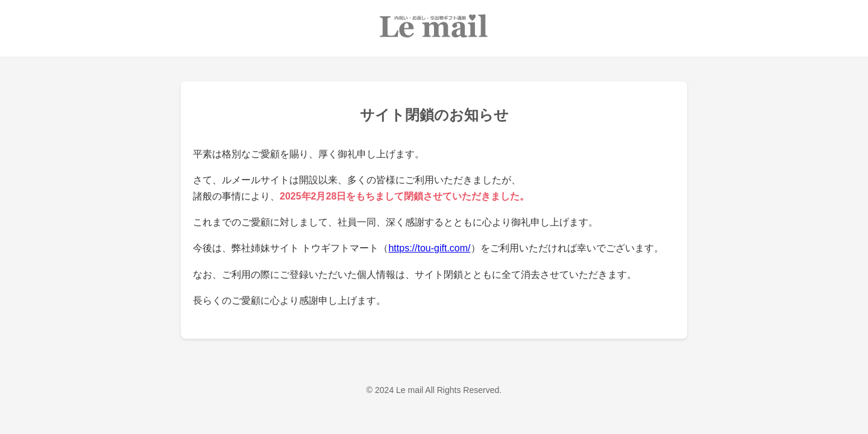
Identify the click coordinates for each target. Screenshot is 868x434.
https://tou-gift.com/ (429, 248)
